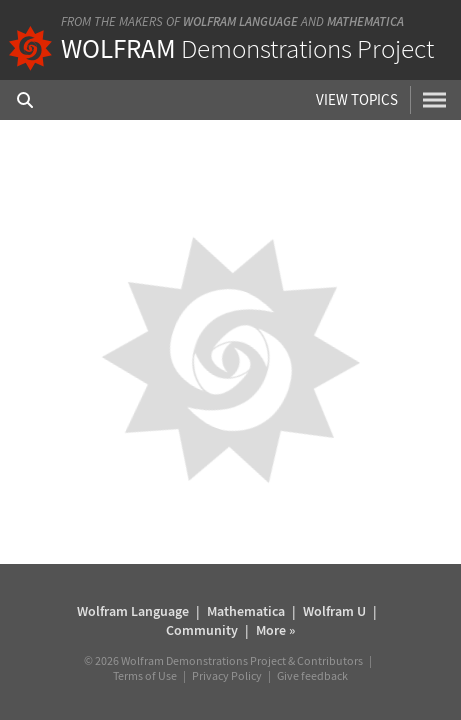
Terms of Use (145, 675)
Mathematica (365, 21)
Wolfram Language (240, 21)
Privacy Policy (227, 675)
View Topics (357, 99)
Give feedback (312, 675)
